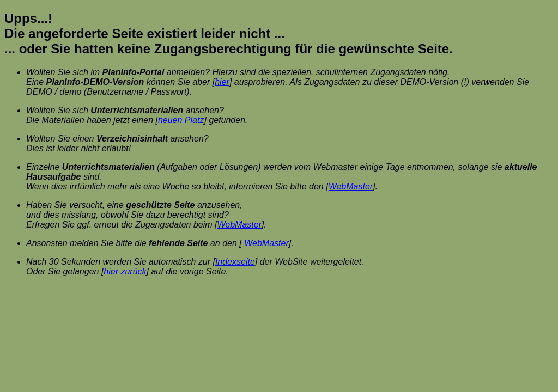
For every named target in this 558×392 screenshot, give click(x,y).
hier (222, 82)
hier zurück (125, 271)
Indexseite (235, 262)
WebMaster (351, 186)
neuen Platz (181, 120)
